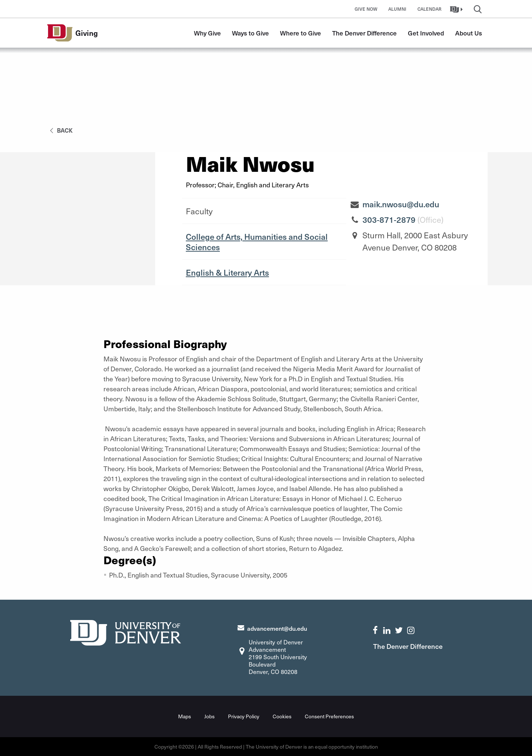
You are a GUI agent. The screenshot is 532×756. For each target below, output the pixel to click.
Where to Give (301, 33)
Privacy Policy (244, 716)
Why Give (207, 33)
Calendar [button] (429, 9)
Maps (185, 716)
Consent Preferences (329, 716)
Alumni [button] (397, 9)
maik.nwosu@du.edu (401, 204)
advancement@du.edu (277, 628)
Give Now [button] (366, 9)
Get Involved (426, 33)
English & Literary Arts (227, 272)
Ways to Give (250, 33)
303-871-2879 (389, 219)
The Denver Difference (364, 33)
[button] (457, 9)
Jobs (209, 716)
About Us (469, 33)
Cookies (282, 716)
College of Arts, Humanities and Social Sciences (257, 242)
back (60, 130)
